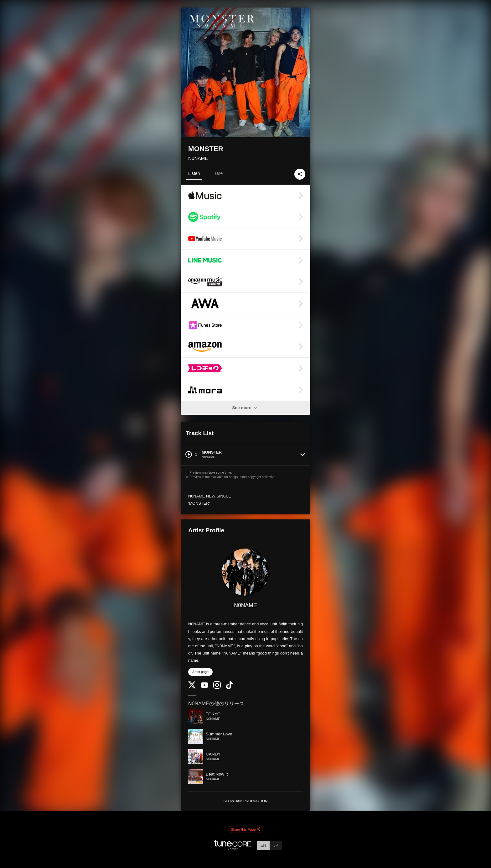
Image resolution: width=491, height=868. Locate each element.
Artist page (200, 672)
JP (276, 845)
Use (219, 173)
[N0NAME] (246, 572)
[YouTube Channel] (204, 686)
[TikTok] (230, 688)
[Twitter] (192, 687)
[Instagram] (217, 687)
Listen (194, 173)
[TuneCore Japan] (233, 848)
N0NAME (198, 158)
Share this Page (246, 829)
